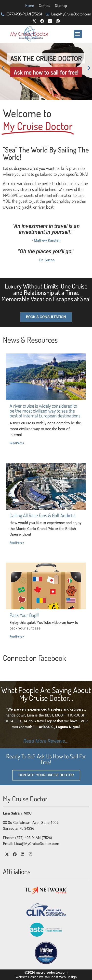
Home (30, 6)
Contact (44, 6)
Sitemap (61, 6)
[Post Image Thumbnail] (46, 377)
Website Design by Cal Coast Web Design (46, 977)
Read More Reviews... (46, 741)
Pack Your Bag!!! (24, 615)
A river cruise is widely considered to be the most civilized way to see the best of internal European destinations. (45, 411)
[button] (78, 34)
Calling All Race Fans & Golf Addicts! (42, 515)
